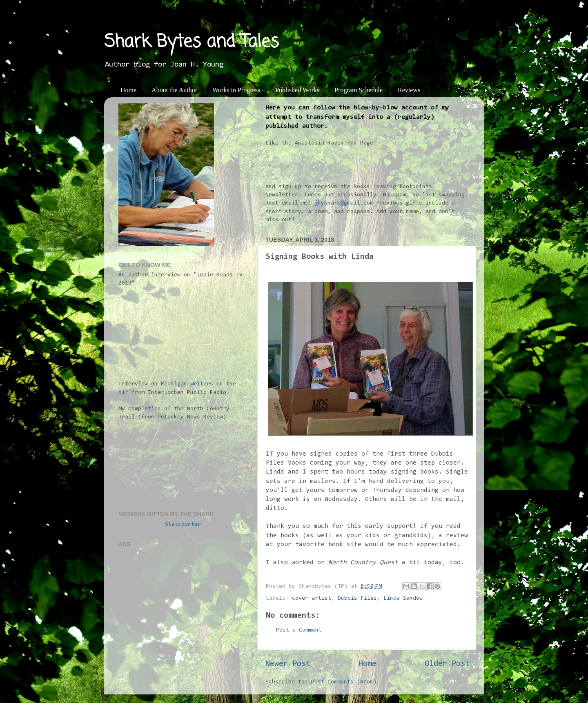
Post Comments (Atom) (344, 682)
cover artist (312, 598)
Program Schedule (359, 90)
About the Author (174, 90)
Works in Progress (236, 90)
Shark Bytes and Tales (192, 42)
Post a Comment (299, 630)
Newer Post (288, 664)
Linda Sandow (403, 598)
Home (128, 90)
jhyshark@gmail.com (344, 203)
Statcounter (183, 524)
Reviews (409, 90)
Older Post (447, 664)
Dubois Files (357, 598)
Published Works (297, 90)
